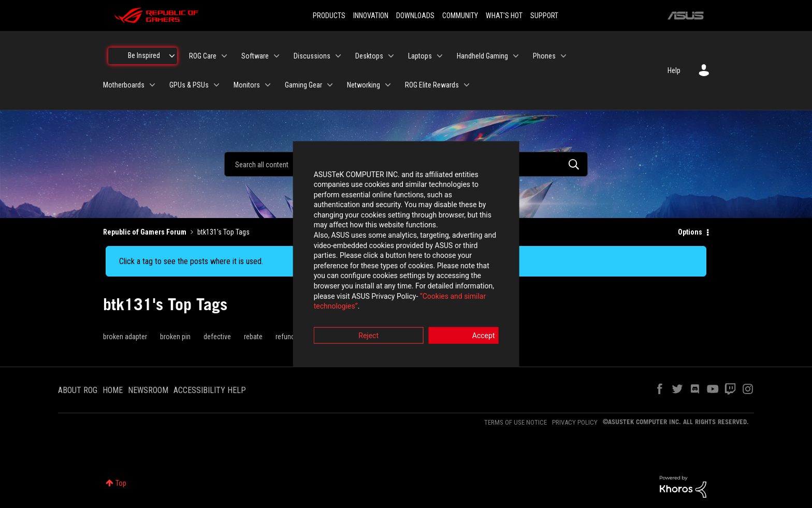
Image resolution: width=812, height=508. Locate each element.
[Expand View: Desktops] (391, 56)
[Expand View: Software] (277, 56)
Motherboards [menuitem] (124, 85)
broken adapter (125, 337)
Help (674, 70)
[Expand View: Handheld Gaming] (516, 56)
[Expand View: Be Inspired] (172, 56)
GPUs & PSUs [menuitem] (189, 85)
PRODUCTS (329, 16)
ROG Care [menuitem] (203, 56)
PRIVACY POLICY (575, 422)
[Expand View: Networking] (388, 85)
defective (217, 337)
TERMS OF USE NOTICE (516, 422)
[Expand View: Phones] (563, 56)
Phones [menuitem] (544, 56)
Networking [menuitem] (364, 85)
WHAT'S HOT (504, 16)
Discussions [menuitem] (312, 56)
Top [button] (121, 483)
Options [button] (690, 232)
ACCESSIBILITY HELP (210, 390)
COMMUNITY (460, 16)
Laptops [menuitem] (420, 56)
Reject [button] (349, 311)
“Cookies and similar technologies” (338, 282)
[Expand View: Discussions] (338, 56)
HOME (113, 390)
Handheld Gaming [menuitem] (482, 56)
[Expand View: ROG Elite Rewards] (467, 85)
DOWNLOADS (415, 16)
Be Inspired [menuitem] (144, 55)
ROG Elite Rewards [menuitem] (432, 85)
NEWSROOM (148, 390)
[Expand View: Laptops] (440, 56)
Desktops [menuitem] (369, 56)
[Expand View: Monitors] (268, 85)
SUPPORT (544, 16)
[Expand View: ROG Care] (224, 56)
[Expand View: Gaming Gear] (330, 85)
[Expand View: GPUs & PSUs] (216, 85)
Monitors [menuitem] (247, 85)
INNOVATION (371, 16)
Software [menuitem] (255, 56)
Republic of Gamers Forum (145, 232)
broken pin (175, 337)
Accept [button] (463, 311)
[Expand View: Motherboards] (152, 85)
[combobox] (406, 164)
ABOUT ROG (78, 390)
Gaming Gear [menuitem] (303, 85)
